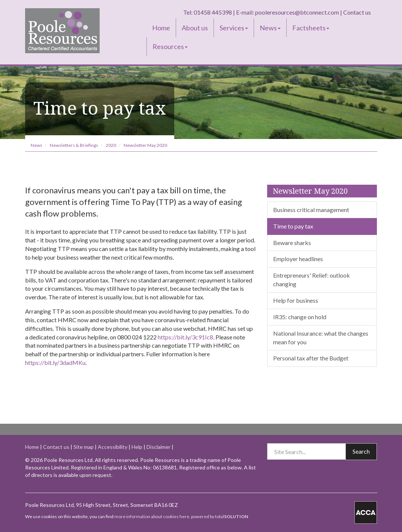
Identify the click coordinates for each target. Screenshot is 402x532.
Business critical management (311, 210)
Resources (170, 46)
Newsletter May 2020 (145, 145)
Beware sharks (292, 243)
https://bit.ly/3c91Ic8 (185, 337)
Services (234, 28)
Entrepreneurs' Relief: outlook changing (312, 279)
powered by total (220, 516)
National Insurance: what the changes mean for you (321, 338)
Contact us (357, 12)
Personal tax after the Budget (311, 358)
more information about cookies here (152, 516)
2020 (111, 145)
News (270, 28)
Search (361, 451)
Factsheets (311, 28)
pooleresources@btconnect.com (297, 12)
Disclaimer (158, 447)
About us (195, 28)
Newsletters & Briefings (74, 145)
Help (137, 447)
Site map (84, 447)
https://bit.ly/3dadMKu (55, 362)
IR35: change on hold (300, 317)
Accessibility (113, 447)
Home (161, 28)
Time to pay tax (293, 226)
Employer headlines (298, 259)
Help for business (296, 300)
